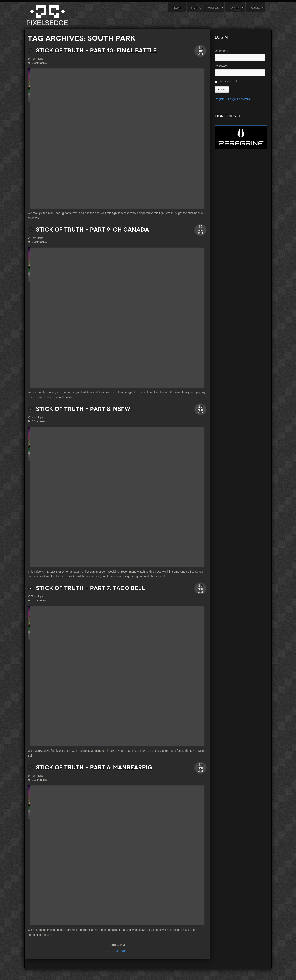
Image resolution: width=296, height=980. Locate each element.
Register (220, 99)
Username (221, 51)
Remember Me (227, 81)
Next (124, 951)
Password (221, 66)
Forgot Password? (240, 99)
